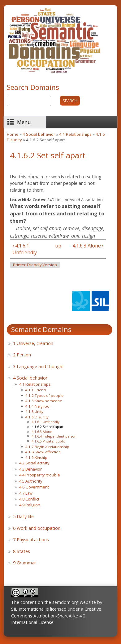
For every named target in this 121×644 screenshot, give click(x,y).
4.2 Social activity (34, 463)
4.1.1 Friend (36, 390)
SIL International (28, 609)
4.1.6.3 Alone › (88, 246)
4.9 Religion (30, 505)
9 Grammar (24, 563)
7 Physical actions (31, 540)
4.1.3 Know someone (44, 401)
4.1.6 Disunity (37, 417)
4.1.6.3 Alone (42, 432)
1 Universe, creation (33, 343)
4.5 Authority (31, 481)
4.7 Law (26, 493)
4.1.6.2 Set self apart (48, 427)
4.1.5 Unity (34, 411)
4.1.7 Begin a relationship (47, 447)
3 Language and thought (39, 366)
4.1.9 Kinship (36, 457)
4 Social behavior (39, 134)
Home (13, 134)
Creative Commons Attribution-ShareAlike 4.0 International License (56, 616)
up (57, 246)
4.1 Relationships (75, 134)
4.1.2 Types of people (44, 395)
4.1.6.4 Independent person (54, 436)
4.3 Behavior (30, 469)
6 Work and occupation (37, 528)
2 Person (22, 355)
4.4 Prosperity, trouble (40, 475)
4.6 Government (34, 487)
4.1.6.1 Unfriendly (45, 422)
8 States (22, 551)
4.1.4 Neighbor (38, 406)
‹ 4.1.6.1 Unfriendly (25, 249)
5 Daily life (23, 516)
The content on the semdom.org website (54, 602)
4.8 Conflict (29, 499)
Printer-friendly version (35, 265)
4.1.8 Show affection (43, 452)
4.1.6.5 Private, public (48, 441)
